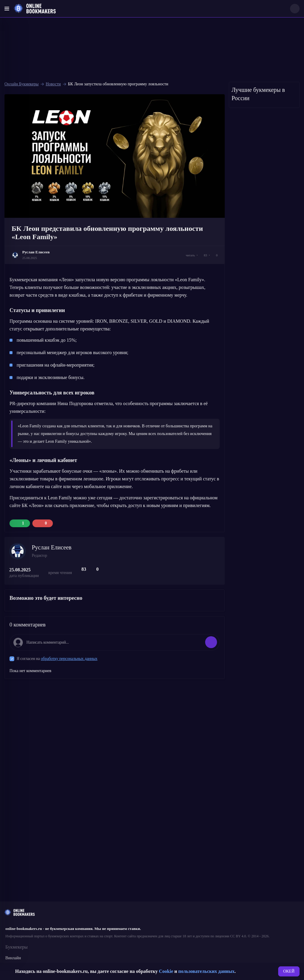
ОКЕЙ (289, 971)
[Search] (295, 9)
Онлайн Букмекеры (22, 84)
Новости (53, 84)
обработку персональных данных (69, 659)
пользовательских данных (206, 971)
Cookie (166, 971)
